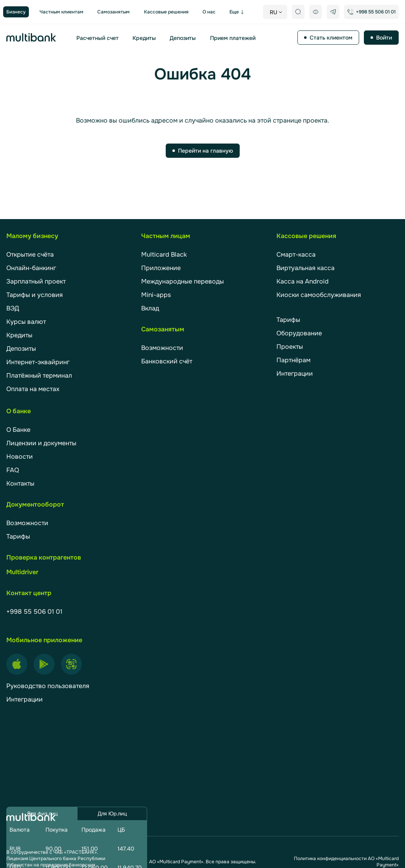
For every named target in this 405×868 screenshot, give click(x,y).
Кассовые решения (166, 12)
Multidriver (22, 572)
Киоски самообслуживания (319, 295)
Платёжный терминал (39, 375)
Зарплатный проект (36, 281)
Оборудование (299, 333)
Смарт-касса (296, 254)
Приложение (161, 268)
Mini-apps (156, 295)
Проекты (290, 347)
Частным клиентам (62, 12)
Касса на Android (303, 281)
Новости (20, 457)
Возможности (162, 348)
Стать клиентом (331, 38)
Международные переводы (183, 281)
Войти (384, 38)
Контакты (20, 483)
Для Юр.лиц (112, 814)
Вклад (150, 308)
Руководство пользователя (48, 686)
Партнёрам (293, 360)
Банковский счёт (167, 361)
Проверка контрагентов (44, 557)
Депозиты (183, 38)
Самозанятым (114, 12)
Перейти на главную (205, 151)
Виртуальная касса (306, 268)
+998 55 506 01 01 (34, 612)
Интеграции (295, 373)
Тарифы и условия (35, 295)
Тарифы (288, 320)
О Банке (18, 430)
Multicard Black (164, 254)
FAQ (13, 470)
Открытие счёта (30, 254)
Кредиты (144, 38)
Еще (234, 12)
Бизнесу (16, 12)
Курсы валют (26, 322)
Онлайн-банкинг (31, 268)
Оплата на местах (33, 389)
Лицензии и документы (41, 443)
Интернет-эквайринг (38, 362)
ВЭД (13, 308)
